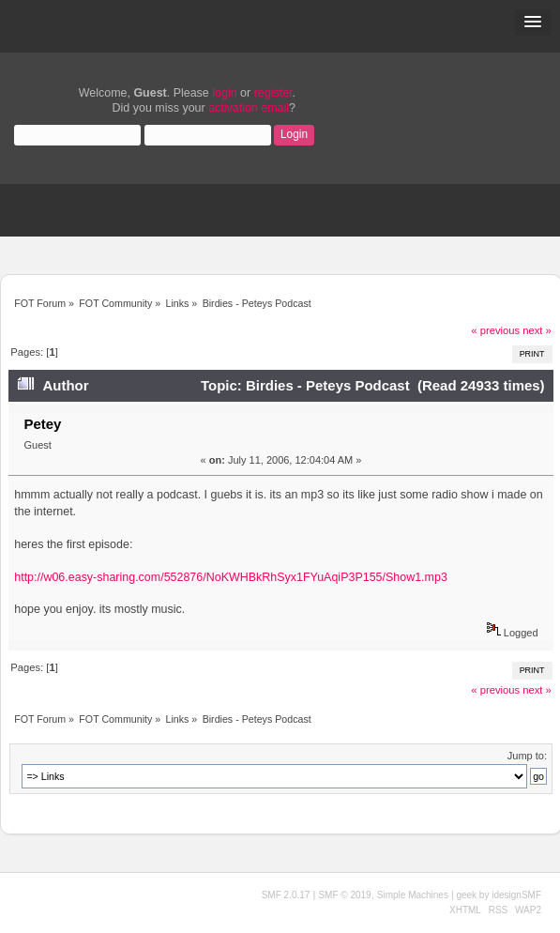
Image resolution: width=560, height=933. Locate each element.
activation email (249, 108)
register (273, 93)
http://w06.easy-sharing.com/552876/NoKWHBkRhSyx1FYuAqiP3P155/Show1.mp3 (231, 577)
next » (537, 330)
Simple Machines (413, 895)
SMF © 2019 (344, 895)
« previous (495, 330)
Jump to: (527, 756)
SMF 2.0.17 (286, 895)
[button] (533, 23)
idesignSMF (516, 895)
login (224, 93)
